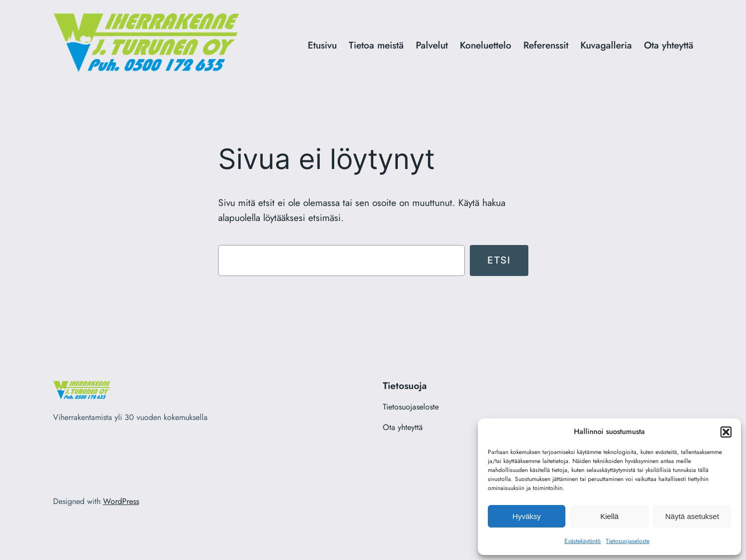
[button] (726, 432)
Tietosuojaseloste (628, 541)
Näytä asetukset (692, 516)
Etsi (499, 260)
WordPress (121, 501)
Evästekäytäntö (583, 541)
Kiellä (610, 516)
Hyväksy (527, 516)
